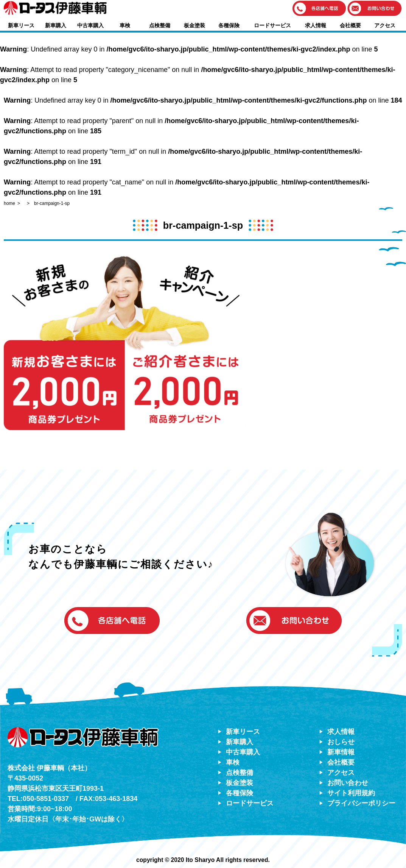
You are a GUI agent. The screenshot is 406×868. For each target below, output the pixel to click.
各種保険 (229, 25)
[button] (319, 9)
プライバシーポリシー (361, 803)
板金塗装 (194, 25)
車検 (125, 25)
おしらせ (341, 742)
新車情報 (341, 752)
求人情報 (316, 25)
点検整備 (160, 25)
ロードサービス (272, 25)
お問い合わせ (348, 783)
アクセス (385, 25)
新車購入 (56, 25)
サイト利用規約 (351, 793)
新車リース (21, 25)
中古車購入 (90, 25)
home (9, 203)
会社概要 (350, 25)
